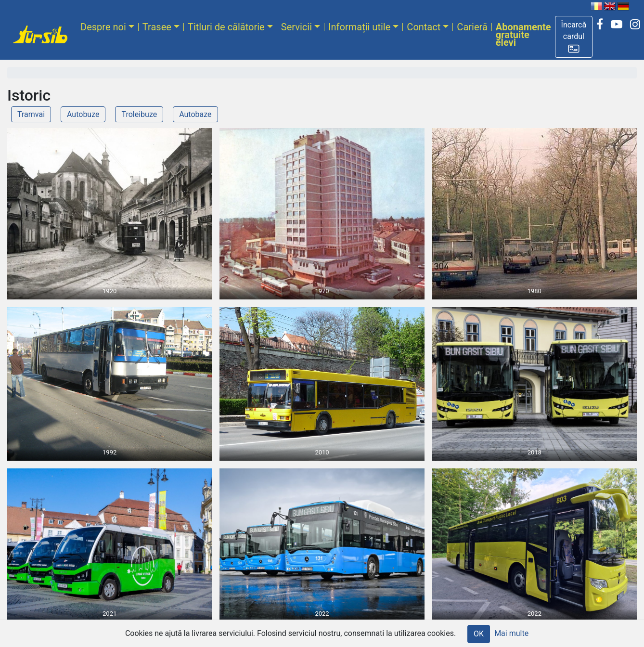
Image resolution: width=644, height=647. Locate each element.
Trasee (157, 27)
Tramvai (31, 114)
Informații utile (359, 27)
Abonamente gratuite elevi (523, 35)
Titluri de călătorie (226, 27)
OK (479, 634)
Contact (424, 27)
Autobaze (195, 114)
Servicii (296, 27)
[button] (574, 37)
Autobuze (83, 114)
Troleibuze (139, 114)
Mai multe (511, 633)
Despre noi (103, 27)
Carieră (472, 27)
